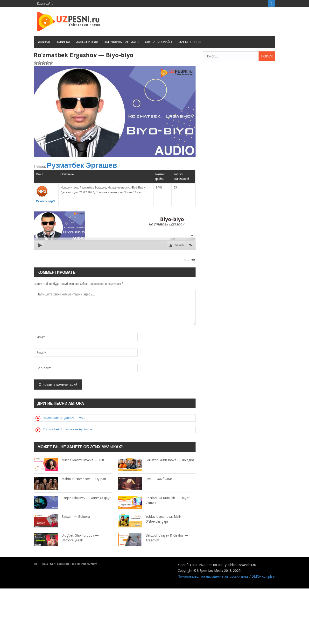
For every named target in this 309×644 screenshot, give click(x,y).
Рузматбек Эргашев (82, 165)
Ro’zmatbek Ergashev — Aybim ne (67, 429)
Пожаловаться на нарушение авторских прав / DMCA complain (226, 576)
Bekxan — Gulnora (62, 517)
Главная (43, 42)
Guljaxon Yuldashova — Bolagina (156, 460)
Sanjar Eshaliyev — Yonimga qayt (72, 498)
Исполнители (87, 42)
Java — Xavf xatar (145, 479)
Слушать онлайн (158, 42)
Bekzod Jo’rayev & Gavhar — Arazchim (153, 538)
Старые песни (189, 42)
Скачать (179, 245)
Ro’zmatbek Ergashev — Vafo (64, 418)
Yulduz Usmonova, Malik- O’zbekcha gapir (150, 519)
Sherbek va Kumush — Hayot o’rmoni (154, 500)
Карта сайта (45, 4)
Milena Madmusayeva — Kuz (69, 460)
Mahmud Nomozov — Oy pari (70, 479)
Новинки (63, 42)
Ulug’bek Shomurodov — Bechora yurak (66, 538)
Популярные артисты (121, 42)
